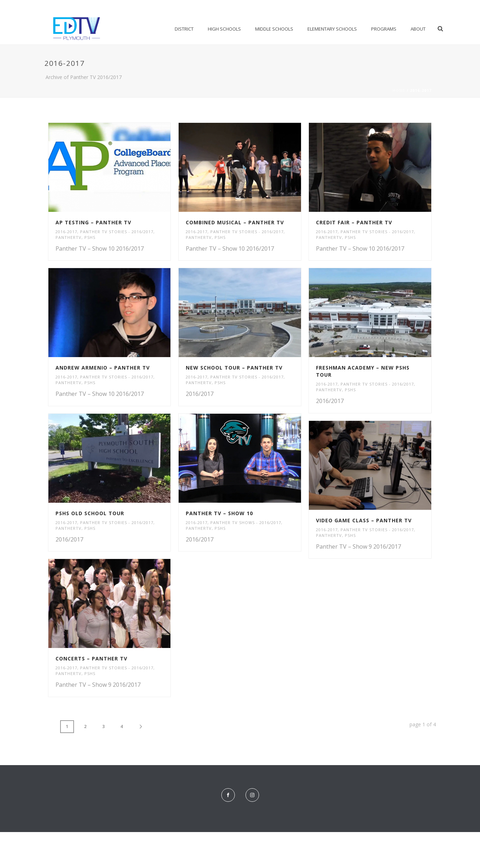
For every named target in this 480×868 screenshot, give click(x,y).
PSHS (90, 237)
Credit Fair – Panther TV (354, 222)
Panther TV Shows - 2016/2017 (246, 522)
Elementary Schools (332, 29)
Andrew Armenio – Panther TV (103, 368)
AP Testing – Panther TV (93, 222)
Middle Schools (274, 29)
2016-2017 (66, 232)
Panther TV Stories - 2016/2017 (117, 232)
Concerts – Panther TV (91, 658)
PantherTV (68, 237)
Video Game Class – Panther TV (364, 520)
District (184, 29)
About (418, 29)
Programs (384, 29)
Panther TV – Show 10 (219, 513)
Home (399, 90)
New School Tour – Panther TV (234, 368)
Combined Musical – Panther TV (235, 222)
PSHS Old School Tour (90, 513)
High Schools (224, 29)
